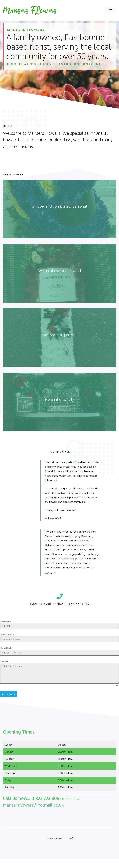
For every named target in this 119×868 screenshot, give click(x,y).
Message (4, 661)
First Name (5, 621)
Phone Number (7, 648)
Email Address (7, 635)
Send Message (8, 694)
